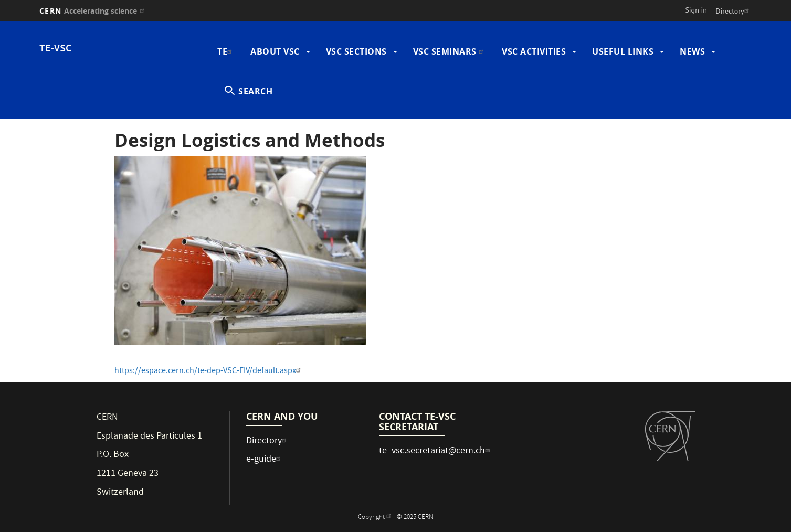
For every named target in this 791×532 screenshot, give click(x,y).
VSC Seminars (450, 51)
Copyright (376, 518)
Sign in (696, 10)
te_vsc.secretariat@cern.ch (436, 451)
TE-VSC (56, 49)
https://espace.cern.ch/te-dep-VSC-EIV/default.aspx (209, 371)
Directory (733, 11)
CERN (93, 11)
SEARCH (255, 91)
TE (226, 51)
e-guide (265, 460)
